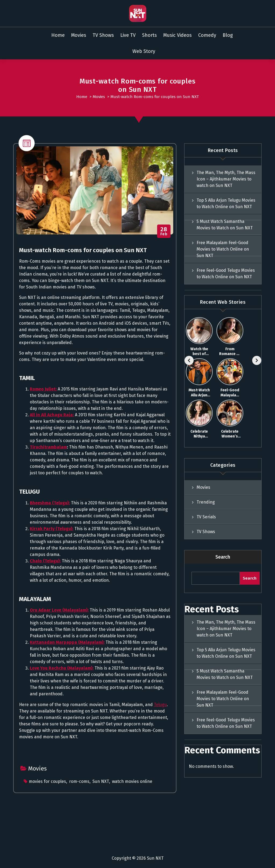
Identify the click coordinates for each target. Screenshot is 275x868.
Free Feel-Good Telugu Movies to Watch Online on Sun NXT (226, 274)
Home (58, 35)
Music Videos (178, 35)
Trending (206, 502)
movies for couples (47, 781)
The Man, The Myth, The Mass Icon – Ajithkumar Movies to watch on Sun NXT (226, 179)
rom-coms (79, 781)
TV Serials (206, 517)
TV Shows (103, 35)
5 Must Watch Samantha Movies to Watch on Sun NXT (225, 225)
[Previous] (189, 360)
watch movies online (132, 781)
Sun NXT (101, 781)
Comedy (207, 35)
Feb (164, 231)
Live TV (128, 35)
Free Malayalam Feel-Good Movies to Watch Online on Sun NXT (223, 249)
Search (223, 557)
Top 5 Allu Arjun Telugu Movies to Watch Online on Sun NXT (226, 203)
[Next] (257, 360)
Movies (79, 35)
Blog (228, 35)
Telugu (160, 705)
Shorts (149, 35)
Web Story (144, 51)
